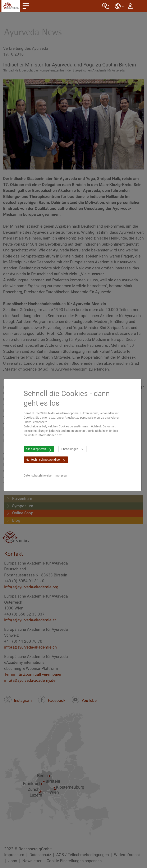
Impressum (64, 475)
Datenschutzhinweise (40, 475)
